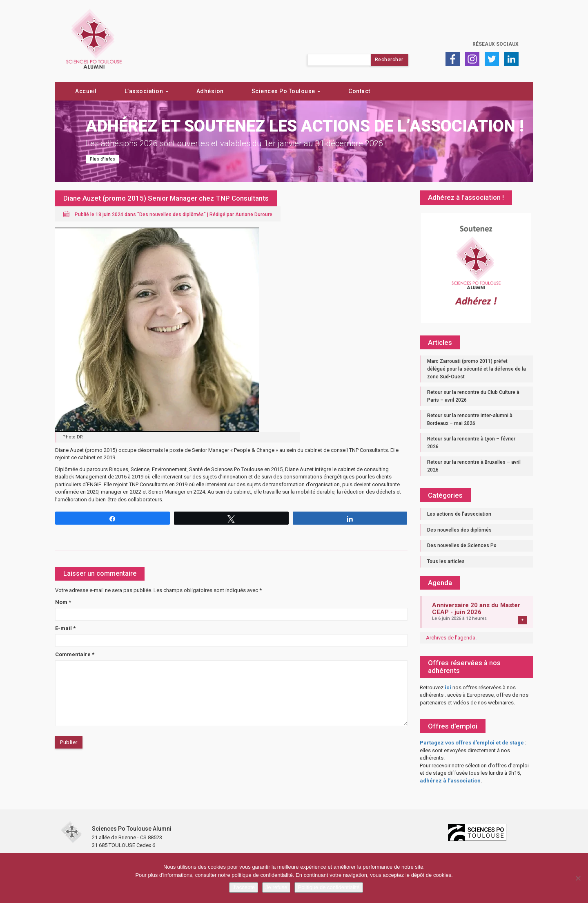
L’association (147, 91)
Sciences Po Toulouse (286, 91)
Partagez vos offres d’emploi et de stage (472, 743)
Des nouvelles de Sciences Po (462, 545)
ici (448, 687)
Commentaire (75, 654)
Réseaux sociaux (496, 44)
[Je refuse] (578, 878)
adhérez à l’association (450, 781)
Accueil (86, 91)
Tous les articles (446, 561)
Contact (359, 91)
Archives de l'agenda (451, 638)
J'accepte (244, 887)
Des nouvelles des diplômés (171, 215)
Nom (63, 602)
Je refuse (276, 887)
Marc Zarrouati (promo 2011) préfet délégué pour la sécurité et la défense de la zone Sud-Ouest (477, 369)
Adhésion (210, 91)
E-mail (65, 628)
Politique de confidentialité (329, 887)
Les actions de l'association (459, 514)
